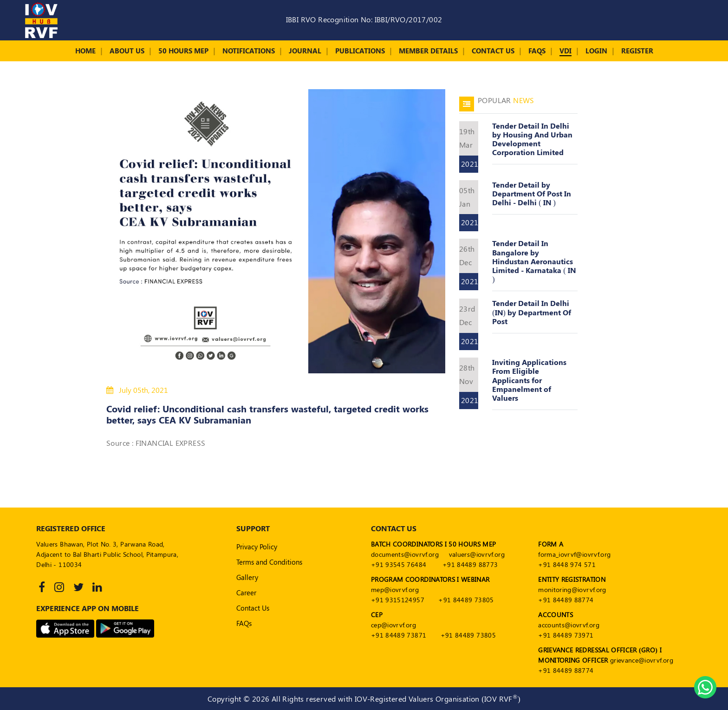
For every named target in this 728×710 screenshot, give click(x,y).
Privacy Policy (257, 547)
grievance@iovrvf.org (642, 660)
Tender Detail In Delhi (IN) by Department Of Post (532, 312)
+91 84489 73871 (399, 635)
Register (637, 51)
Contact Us (493, 51)
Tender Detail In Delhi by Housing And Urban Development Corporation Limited (532, 139)
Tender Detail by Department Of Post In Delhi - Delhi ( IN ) (532, 193)
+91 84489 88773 (470, 564)
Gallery (247, 577)
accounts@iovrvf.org (569, 625)
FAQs (537, 51)
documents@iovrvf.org (405, 554)
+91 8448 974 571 (567, 564)
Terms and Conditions (269, 562)
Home (85, 51)
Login (596, 51)
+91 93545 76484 (399, 564)
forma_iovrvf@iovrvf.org (574, 554)
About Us (127, 51)
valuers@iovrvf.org (477, 554)
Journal (305, 51)
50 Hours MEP (183, 51)
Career (246, 593)
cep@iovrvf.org (393, 625)
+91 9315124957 (398, 600)
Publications (360, 51)
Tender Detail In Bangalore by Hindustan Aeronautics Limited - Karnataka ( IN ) (534, 261)
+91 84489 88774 (566, 600)
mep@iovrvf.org (395, 589)
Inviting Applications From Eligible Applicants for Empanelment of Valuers (529, 380)
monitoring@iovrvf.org (572, 589)
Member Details (428, 51)
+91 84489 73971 (566, 635)
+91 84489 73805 (466, 600)
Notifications (249, 51)
